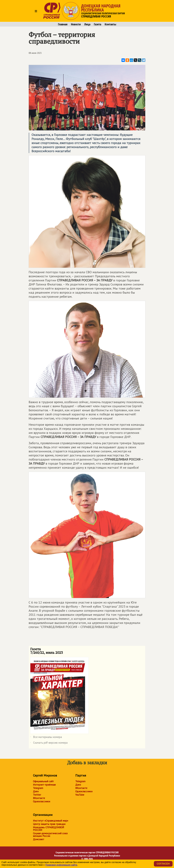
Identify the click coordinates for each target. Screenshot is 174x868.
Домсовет (39, 839)
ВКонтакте (39, 798)
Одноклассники (42, 801)
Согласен (163, 864)
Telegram (38, 788)
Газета (98, 24)
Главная (63, 24)
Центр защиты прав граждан (49, 824)
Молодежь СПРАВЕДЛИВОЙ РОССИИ (49, 829)
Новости (76, 24)
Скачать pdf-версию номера (49, 743)
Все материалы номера (46, 738)
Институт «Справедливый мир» (51, 821)
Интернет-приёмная (44, 785)
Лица (87, 24)
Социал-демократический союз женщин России (50, 835)
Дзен (36, 791)
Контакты (110, 24)
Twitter (37, 795)
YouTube (80, 795)
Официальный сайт (43, 781)
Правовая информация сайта (61, 865)
